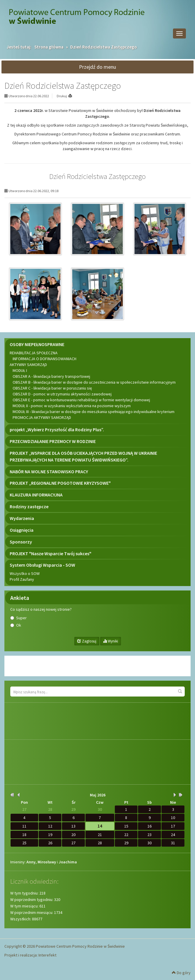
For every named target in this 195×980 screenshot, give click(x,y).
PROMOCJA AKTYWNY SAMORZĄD (42, 417)
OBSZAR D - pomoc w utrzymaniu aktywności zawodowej (62, 394)
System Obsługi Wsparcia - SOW (42, 565)
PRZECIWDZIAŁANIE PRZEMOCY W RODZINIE (53, 441)
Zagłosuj (87, 641)
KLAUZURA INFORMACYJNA (36, 495)
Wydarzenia (22, 518)
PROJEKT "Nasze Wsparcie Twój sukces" (51, 553)
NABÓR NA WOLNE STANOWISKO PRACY (49, 471)
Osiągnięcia (22, 530)
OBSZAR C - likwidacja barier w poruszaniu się (52, 388)
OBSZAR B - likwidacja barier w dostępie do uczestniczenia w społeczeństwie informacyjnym (94, 382)
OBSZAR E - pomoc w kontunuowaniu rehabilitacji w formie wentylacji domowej (81, 400)
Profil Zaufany (22, 579)
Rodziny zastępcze (29, 506)
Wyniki (111, 641)
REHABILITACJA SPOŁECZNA (34, 353)
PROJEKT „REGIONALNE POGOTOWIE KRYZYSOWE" (60, 483)
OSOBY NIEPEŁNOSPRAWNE (37, 344)
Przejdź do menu (97, 67)
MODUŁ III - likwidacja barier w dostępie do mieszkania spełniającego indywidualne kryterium (94, 412)
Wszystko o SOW (25, 573)
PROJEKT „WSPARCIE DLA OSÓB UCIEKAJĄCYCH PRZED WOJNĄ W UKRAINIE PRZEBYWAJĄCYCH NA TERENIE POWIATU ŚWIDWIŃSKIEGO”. (83, 456)
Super (21, 618)
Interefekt (47, 955)
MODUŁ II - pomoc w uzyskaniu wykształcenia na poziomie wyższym (72, 406)
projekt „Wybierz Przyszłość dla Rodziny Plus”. (57, 429)
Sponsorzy (21, 542)
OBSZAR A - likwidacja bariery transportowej (51, 376)
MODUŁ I (20, 370)
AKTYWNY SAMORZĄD (28, 365)
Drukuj (62, 96)
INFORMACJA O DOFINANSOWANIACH (44, 359)
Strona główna (49, 47)
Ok (19, 625)
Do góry (181, 973)
